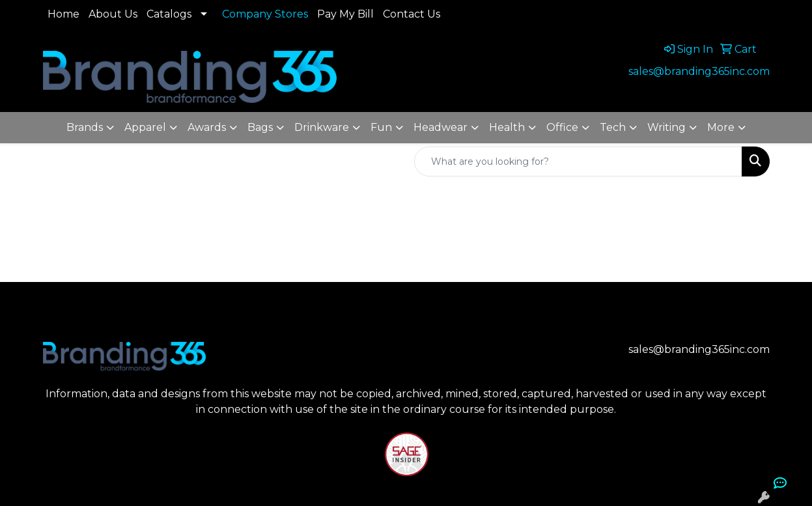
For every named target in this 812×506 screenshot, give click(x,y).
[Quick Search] (578, 162)
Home (63, 14)
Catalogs (169, 14)
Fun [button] (381, 127)
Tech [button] (613, 127)
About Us (113, 14)
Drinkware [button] (322, 127)
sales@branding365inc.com (699, 71)
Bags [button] (260, 127)
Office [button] (562, 127)
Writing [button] (666, 127)
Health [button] (507, 127)
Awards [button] (207, 127)
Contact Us (412, 14)
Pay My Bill (345, 14)
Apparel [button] (145, 127)
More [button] (721, 127)
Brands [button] (85, 127)
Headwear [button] (441, 127)
